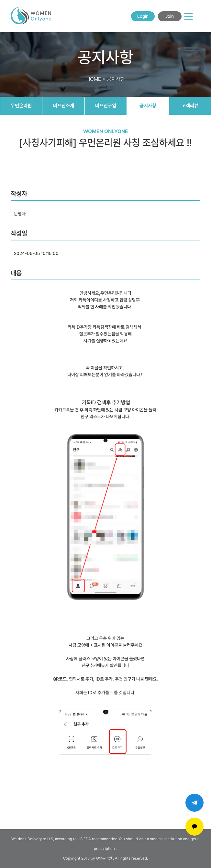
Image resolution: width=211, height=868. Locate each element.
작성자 (19, 194)
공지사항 (148, 106)
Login (143, 16)
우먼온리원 (21, 106)
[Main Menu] (189, 16)
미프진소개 (64, 106)
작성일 (19, 233)
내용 (16, 273)
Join (170, 16)
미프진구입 (106, 106)
